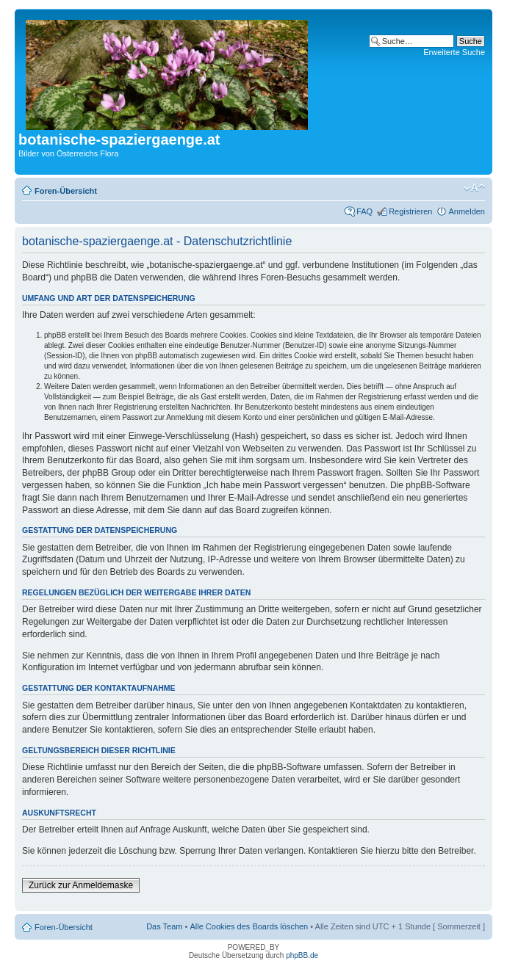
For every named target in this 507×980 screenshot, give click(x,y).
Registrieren (410, 211)
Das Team (164, 926)
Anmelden (467, 211)
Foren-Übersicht (66, 191)
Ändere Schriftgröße (474, 188)
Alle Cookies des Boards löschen (249, 926)
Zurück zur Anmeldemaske (81, 885)
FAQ (364, 211)
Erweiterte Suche (454, 52)
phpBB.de (302, 955)
